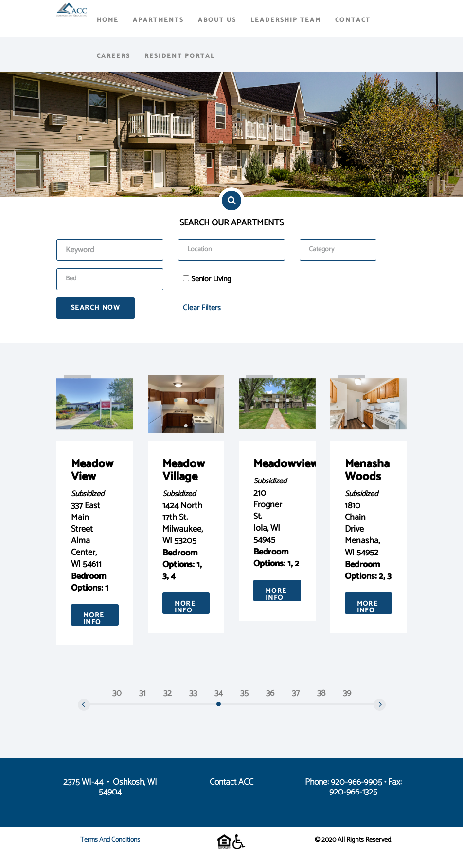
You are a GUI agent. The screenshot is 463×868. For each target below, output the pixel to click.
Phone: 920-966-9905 (344, 782)
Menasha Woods (367, 471)
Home (108, 20)
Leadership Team (286, 20)
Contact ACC (231, 782)
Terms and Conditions (110, 840)
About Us (217, 20)
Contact (353, 20)
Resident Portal (180, 56)
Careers (114, 56)
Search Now (96, 308)
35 (244, 693)
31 (142, 693)
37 (296, 693)
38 (321, 693)
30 (117, 693)
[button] (176, 401)
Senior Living (211, 279)
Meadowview (286, 464)
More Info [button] (94, 618)
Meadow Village (184, 471)
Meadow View (92, 471)
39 (347, 693)
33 (193, 693)
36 (270, 693)
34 (219, 693)
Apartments (158, 20)
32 (168, 693)
